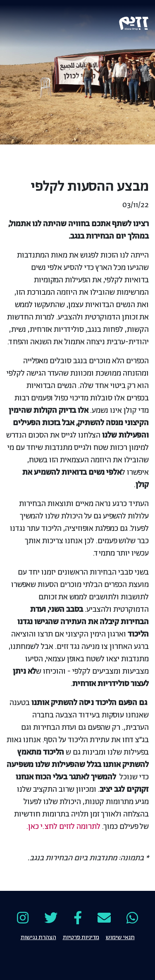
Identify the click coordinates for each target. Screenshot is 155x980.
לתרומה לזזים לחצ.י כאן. (63, 827)
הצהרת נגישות (38, 937)
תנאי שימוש (120, 937)
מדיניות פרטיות (81, 937)
